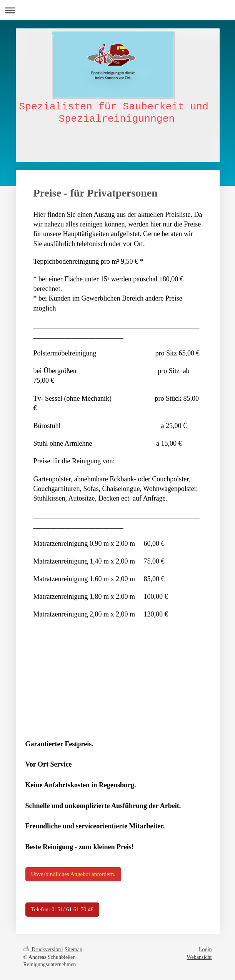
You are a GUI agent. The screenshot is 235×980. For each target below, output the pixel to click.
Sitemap (73, 949)
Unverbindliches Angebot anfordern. (73, 874)
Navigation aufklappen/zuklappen (117, 10)
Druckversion (43, 949)
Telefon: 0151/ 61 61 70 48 (62, 909)
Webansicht (199, 957)
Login (205, 949)
